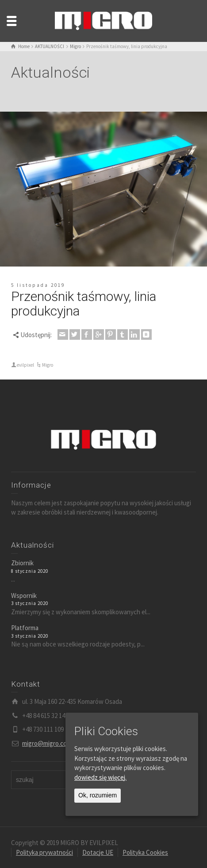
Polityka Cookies (145, 852)
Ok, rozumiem (98, 795)
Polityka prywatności (44, 852)
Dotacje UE (98, 852)
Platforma (25, 628)
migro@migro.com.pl (50, 743)
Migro (48, 365)
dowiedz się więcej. (100, 777)
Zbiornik (22, 563)
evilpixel (25, 365)
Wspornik (24, 596)
